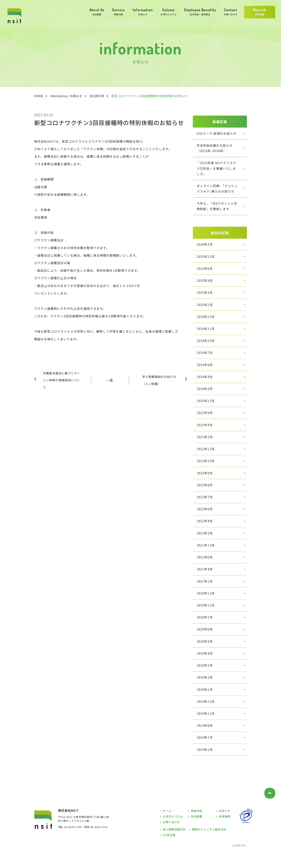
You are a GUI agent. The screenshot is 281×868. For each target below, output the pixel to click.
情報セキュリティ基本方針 (212, 844)
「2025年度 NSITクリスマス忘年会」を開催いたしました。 (218, 170)
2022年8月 (205, 493)
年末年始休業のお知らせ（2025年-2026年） (215, 149)
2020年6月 (205, 641)
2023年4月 (205, 432)
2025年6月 (205, 271)
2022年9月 (205, 481)
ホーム (167, 826)
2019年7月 (205, 752)
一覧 (110, 381)
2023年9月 (205, 419)
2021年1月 (205, 592)
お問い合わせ (172, 837)
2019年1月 (205, 765)
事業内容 (197, 826)
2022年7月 (205, 506)
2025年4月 (205, 284)
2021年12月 (206, 555)
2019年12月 (206, 715)
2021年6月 (205, 567)
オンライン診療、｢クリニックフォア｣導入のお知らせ (217, 190)
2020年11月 (206, 617)
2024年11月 (206, 333)
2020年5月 (205, 654)
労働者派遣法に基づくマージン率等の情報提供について (60, 381)
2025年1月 (205, 308)
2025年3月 (205, 296)
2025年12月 (206, 259)
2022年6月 (205, 518)
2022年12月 (206, 456)
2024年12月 (206, 321)
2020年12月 (206, 604)
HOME (39, 96)
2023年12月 (206, 407)
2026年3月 (205, 247)
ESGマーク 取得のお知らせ (217, 134)
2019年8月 (205, 740)
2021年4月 (205, 580)
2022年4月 (205, 530)
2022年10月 (206, 469)
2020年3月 (205, 678)
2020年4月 (205, 666)
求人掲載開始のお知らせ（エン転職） (161, 381)
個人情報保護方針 (175, 844)
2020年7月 (205, 629)
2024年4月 (205, 382)
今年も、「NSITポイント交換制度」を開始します (217, 208)
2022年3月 (97, 96)
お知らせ (225, 826)
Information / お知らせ (66, 96)
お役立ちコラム (174, 831)
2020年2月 (205, 691)
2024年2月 (205, 395)
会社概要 (197, 831)
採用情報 (225, 831)
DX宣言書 (170, 850)
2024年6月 (205, 370)
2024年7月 (205, 358)
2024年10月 (206, 345)
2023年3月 (205, 444)
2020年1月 (205, 703)
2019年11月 (206, 728)
